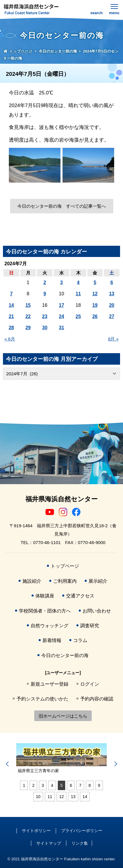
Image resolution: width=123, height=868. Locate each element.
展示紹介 (98, 581)
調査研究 (90, 626)
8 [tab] (90, 785)
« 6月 (10, 339)
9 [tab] (99, 785)
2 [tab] (33, 785)
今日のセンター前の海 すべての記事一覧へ (62, 206)
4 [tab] (52, 785)
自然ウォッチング (50, 626)
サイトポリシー (36, 831)
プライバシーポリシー (82, 831)
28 (11, 328)
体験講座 (45, 596)
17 (62, 305)
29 (28, 328)
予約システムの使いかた (42, 699)
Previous (8, 764)
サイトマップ (49, 843)
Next (115, 764)
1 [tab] (24, 785)
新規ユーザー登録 (50, 684)
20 (112, 305)
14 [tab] (85, 797)
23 (45, 316)
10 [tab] (38, 797)
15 (28, 305)
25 (78, 316)
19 (95, 305)
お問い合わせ (97, 611)
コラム (80, 640)
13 (112, 294)
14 (11, 305)
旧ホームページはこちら (63, 716)
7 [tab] (80, 785)
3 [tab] (43, 785)
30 (45, 328)
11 (78, 294)
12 (95, 294)
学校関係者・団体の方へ (45, 611)
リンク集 (80, 843)
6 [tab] (71, 785)
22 (28, 316)
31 (62, 328)
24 (62, 316)
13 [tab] (73, 797)
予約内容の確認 (97, 699)
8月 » (113, 339)
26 (95, 316)
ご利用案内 (65, 581)
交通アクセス (80, 596)
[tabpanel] (61, 759)
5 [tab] (62, 785)
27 (112, 316)
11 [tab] (50, 797)
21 (11, 316)
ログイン (90, 684)
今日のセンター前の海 (65, 655)
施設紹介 (32, 581)
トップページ (65, 566)
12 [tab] (62, 797)
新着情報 (52, 640)
